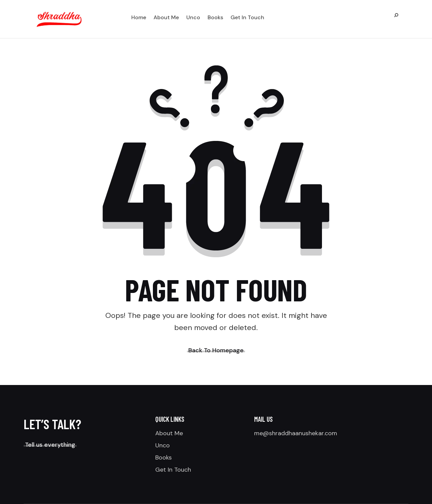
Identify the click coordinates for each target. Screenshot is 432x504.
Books (164, 457)
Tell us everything (50, 445)
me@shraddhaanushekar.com (296, 433)
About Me (169, 433)
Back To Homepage (216, 350)
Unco (163, 445)
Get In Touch (173, 470)
